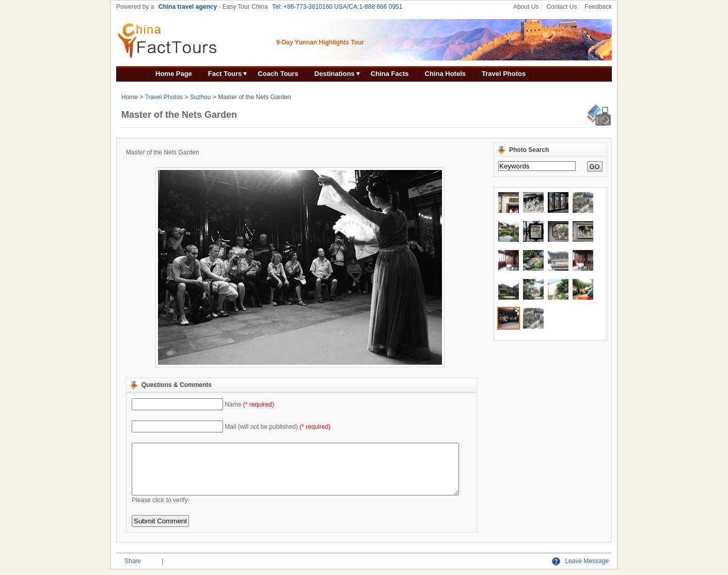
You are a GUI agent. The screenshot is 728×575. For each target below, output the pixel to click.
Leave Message (580, 561)
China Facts (390, 74)
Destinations (335, 74)
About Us (526, 7)
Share (133, 561)
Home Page (174, 74)
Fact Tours (225, 74)
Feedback (598, 7)
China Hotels (445, 74)
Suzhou (201, 97)
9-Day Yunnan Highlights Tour (320, 42)
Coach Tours (278, 74)
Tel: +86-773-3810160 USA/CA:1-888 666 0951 (337, 7)
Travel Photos (504, 74)
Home (130, 97)
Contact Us (561, 7)
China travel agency (188, 7)
